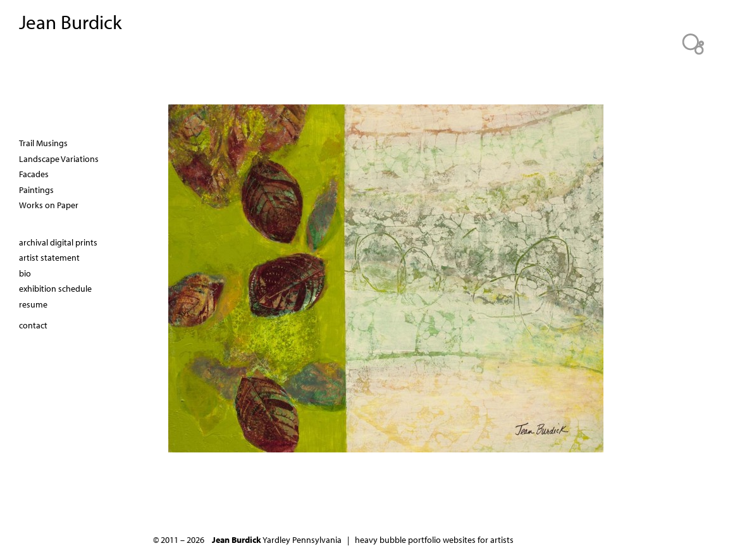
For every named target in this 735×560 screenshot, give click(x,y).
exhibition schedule (55, 289)
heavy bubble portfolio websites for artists (434, 540)
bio (25, 273)
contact (33, 325)
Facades (34, 174)
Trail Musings (43, 143)
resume (33, 304)
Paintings (36, 190)
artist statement (49, 258)
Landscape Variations (59, 159)
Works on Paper (49, 205)
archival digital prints (58, 242)
